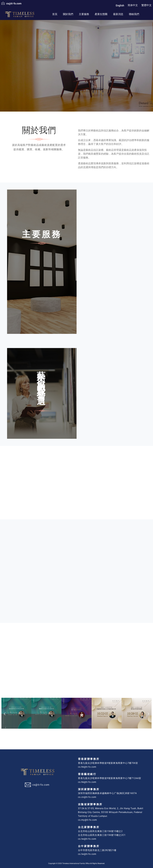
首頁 (55, 14)
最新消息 (118, 14)
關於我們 (68, 14)
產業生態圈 (101, 14)
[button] (5, 713)
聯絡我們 (134, 14)
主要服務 (84, 14)
